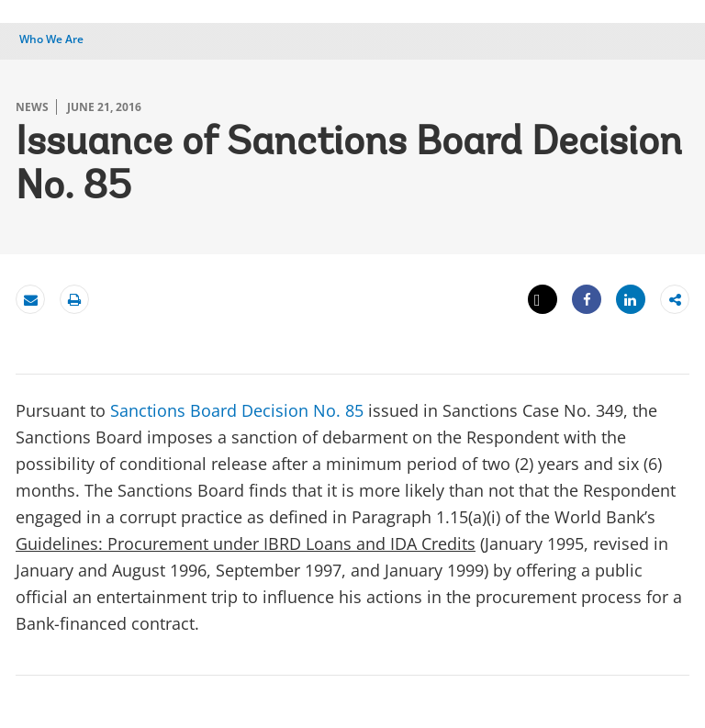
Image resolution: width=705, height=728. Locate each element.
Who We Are (51, 39)
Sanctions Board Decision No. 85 (237, 410)
